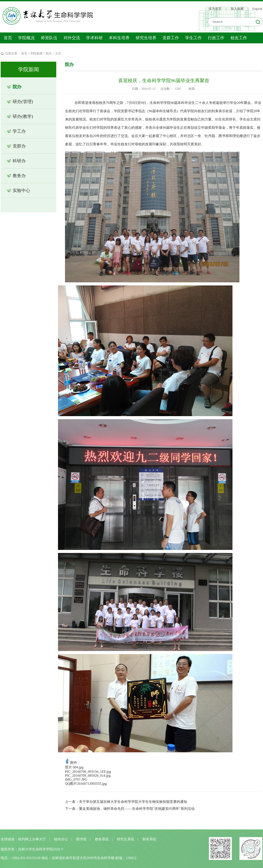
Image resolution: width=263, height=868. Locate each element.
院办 (49, 53)
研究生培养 (146, 38)
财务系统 (149, 841)
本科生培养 (119, 38)
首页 (8, 38)
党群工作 (171, 38)
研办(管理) (23, 102)
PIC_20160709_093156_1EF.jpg (88, 772)
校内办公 (61, 841)
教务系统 (102, 841)
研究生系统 (126, 841)
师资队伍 (49, 38)
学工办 (19, 131)
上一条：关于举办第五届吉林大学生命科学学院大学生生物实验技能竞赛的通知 (126, 802)
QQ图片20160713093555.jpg (86, 784)
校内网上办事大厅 (32, 841)
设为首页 (215, 8)
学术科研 (94, 38)
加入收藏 (237, 8)
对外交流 (72, 38)
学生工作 (193, 38)
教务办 (19, 176)
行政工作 (216, 38)
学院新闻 (36, 53)
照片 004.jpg (74, 767)
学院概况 (26, 38)
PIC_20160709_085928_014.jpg (88, 776)
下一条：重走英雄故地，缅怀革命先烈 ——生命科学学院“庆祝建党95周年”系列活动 (130, 809)
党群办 (19, 146)
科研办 (19, 161)
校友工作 (239, 38)
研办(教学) (23, 116)
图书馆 (81, 841)
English (257, 8)
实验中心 (21, 190)
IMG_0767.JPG (76, 779)
